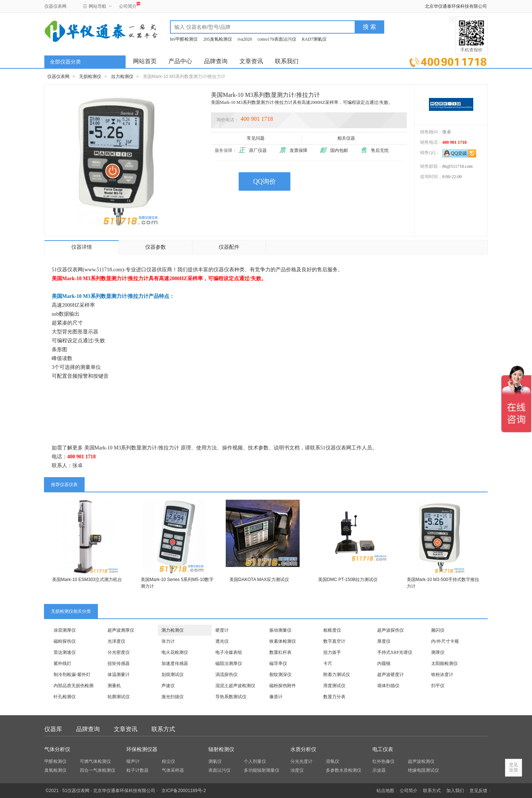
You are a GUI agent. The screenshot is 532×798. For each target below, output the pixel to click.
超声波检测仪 (421, 761)
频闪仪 (438, 630)
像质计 (276, 697)
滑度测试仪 (334, 686)
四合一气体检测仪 (98, 770)
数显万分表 (334, 697)
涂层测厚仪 (65, 630)
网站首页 (145, 61)
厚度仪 (384, 641)
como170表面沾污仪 (277, 39)
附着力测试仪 (337, 675)
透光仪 (222, 641)
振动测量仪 (280, 630)
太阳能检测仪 (444, 663)
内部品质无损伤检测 (74, 686)
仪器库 (53, 729)
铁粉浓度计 (442, 675)
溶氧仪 (332, 761)
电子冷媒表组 (229, 652)
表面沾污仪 (219, 770)
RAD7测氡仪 (314, 39)
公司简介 (128, 5)
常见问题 (256, 138)
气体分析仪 (57, 749)
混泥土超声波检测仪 (235, 686)
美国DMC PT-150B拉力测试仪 (348, 580)
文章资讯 (251, 61)
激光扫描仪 (173, 697)
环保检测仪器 (142, 749)
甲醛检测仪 (55, 761)
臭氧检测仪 (55, 770)
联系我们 (287, 61)
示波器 (379, 770)
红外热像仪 (383, 761)
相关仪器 (347, 138)
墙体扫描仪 (388, 686)
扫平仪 (438, 686)
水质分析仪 (303, 749)
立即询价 (448, 61)
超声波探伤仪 (391, 630)
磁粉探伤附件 (283, 686)
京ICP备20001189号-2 (184, 791)
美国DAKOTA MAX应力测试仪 (259, 580)
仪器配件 (229, 247)
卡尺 (328, 663)
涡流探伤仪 (226, 675)
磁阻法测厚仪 (229, 663)
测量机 (114, 686)
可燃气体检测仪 (95, 761)
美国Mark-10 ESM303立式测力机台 (87, 580)
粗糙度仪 (332, 630)
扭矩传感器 (119, 663)
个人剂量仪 (255, 761)
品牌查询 (216, 61)
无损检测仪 (90, 77)
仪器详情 (82, 247)
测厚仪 (438, 652)
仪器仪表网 (55, 6)
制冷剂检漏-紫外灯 (72, 675)
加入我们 (455, 791)
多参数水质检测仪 (344, 770)
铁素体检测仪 (283, 641)
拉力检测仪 (122, 77)
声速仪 (168, 686)
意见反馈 (478, 791)
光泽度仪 (116, 641)
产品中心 (180, 61)
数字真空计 (334, 641)
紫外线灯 (62, 663)
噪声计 (133, 761)
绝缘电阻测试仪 (423, 770)
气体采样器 (173, 770)
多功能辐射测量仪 (262, 770)
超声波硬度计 (391, 675)
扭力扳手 (332, 652)
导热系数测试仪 (231, 697)
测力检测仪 (173, 630)
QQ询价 (265, 181)
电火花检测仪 (175, 652)
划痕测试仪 (173, 675)
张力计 (168, 641)
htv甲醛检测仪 (184, 39)
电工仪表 (383, 749)
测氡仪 (215, 761)
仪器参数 (156, 247)
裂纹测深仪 (280, 675)
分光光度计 (301, 761)
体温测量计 (119, 675)
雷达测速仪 (65, 652)
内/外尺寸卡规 (445, 641)
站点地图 (385, 791)
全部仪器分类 (65, 62)
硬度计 (222, 630)
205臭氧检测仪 (218, 39)
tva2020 (245, 39)
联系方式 (163, 729)
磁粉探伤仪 (65, 641)
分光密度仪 (119, 652)
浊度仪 (297, 770)
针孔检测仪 (65, 697)
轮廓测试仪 (119, 697)
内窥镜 (384, 663)
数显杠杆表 (280, 652)
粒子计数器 (137, 770)
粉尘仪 (168, 761)
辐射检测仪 (221, 749)
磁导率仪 (278, 663)
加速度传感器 (175, 663)
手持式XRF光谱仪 (395, 652)
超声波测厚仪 (121, 630)
